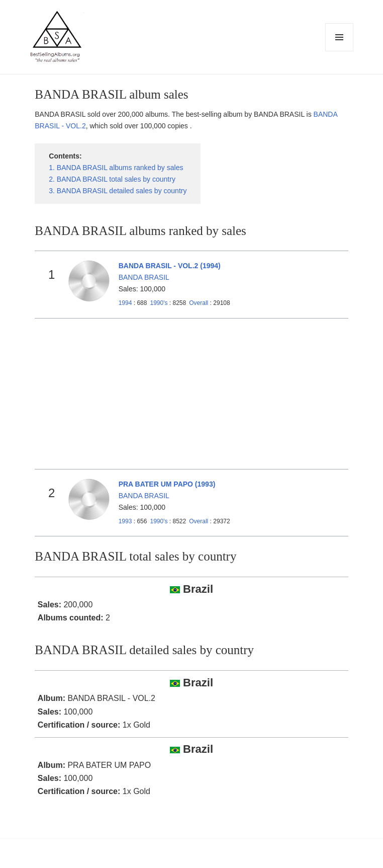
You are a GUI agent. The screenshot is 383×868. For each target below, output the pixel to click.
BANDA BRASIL (144, 277)
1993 (125, 521)
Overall (199, 303)
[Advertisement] (192, 394)
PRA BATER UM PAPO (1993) (167, 484)
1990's (159, 303)
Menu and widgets (340, 51)
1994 (125, 303)
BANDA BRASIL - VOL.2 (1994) (170, 266)
